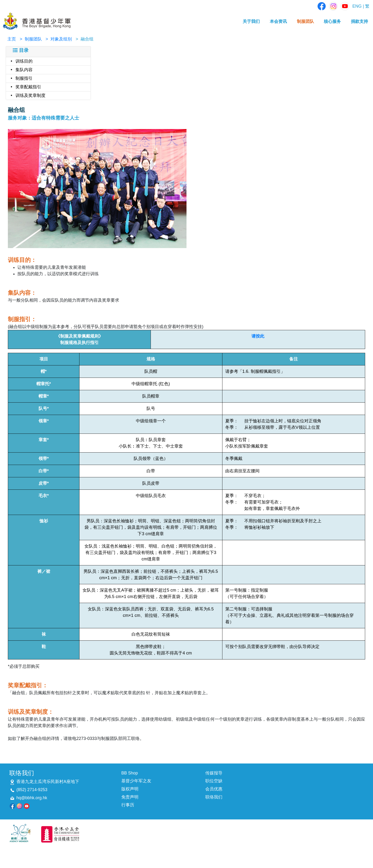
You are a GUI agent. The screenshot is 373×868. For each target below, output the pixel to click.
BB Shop (130, 773)
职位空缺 (214, 781)
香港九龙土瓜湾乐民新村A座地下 (48, 782)
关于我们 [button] (251, 21)
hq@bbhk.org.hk (32, 798)
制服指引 (24, 78)
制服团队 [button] (305, 21)
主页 (12, 39)
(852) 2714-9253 (32, 790)
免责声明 (130, 797)
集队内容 (24, 70)
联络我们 (214, 797)
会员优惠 (214, 789)
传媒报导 (214, 773)
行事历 (128, 805)
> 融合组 (85, 39)
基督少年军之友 (136, 781)
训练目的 (24, 61)
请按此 (258, 336)
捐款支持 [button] (359, 21)
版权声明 (130, 789)
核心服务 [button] (332, 21)
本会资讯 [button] (278, 21)
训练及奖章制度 (30, 95)
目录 (21, 50)
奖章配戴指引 (28, 87)
